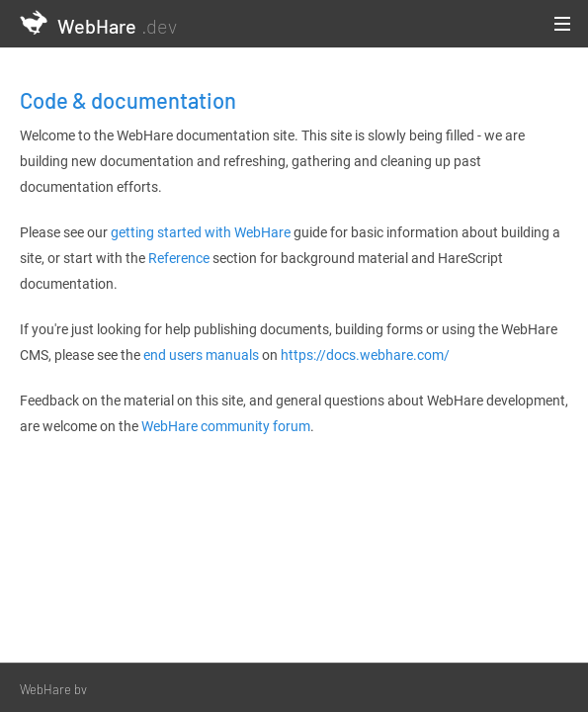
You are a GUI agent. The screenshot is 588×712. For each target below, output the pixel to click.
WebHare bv (53, 689)
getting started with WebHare (201, 232)
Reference (179, 258)
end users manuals (201, 355)
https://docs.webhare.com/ (365, 355)
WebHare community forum (226, 426)
